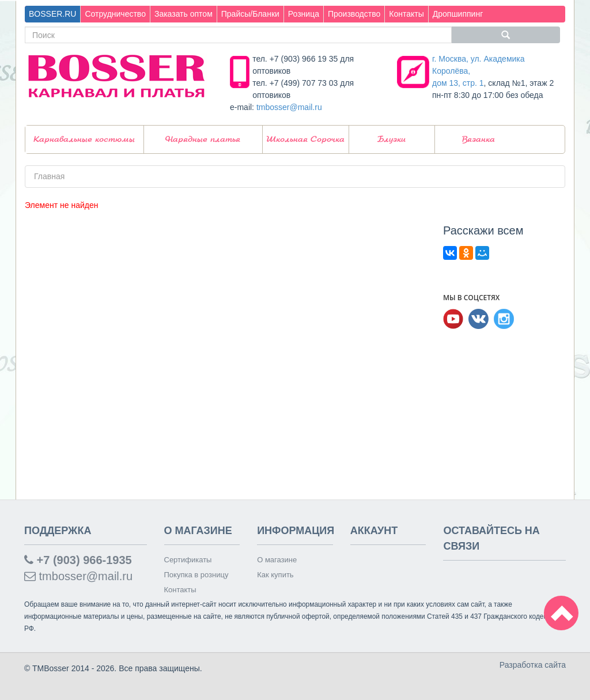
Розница (304, 14)
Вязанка (479, 139)
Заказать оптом (184, 14)
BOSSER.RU (52, 14)
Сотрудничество (115, 14)
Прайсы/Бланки (250, 14)
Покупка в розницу (196, 575)
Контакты (406, 14)
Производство (354, 14)
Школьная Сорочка (305, 139)
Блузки (392, 139)
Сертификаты (188, 560)
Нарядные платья (203, 139)
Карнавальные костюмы (84, 139)
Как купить (275, 575)
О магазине (277, 560)
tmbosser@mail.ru (289, 107)
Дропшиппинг (458, 14)
